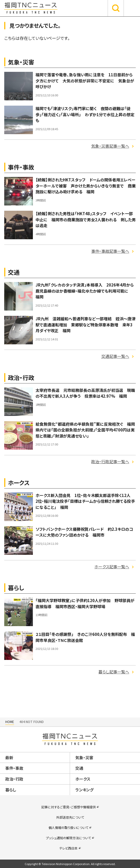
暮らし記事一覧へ (114, 672)
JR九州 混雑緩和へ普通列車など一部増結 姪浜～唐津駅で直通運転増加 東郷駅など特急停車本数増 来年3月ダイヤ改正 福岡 (86, 325)
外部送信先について (70, 817)
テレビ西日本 (69, 848)
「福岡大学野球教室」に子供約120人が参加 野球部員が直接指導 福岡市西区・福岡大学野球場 (85, 603)
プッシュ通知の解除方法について (68, 838)
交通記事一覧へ (115, 356)
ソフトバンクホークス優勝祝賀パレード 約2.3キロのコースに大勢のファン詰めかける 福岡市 (84, 532)
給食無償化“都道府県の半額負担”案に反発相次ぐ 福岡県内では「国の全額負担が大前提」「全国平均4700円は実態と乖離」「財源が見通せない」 (85, 430)
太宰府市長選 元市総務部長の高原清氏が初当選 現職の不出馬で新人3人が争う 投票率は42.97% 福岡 (85, 393)
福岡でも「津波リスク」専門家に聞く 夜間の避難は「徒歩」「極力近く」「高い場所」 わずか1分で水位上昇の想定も (85, 114)
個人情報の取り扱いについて (68, 827)
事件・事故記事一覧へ (110, 251)
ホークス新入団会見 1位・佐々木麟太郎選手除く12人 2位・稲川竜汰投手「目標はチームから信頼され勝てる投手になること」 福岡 (85, 501)
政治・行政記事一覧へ (110, 461)
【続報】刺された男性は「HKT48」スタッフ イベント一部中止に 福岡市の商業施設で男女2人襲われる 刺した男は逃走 (86, 219)
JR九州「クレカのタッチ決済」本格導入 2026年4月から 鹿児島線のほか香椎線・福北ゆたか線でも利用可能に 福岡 (87, 291)
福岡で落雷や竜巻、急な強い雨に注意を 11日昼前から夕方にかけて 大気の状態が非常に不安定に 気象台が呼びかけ (85, 81)
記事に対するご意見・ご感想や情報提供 (69, 807)
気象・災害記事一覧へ (110, 146)
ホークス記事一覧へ (112, 567)
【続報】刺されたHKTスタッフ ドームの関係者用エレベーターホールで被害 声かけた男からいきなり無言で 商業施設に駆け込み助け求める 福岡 (86, 186)
